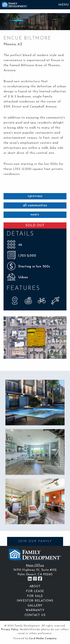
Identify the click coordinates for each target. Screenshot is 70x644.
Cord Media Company (43, 638)
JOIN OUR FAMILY (35, 541)
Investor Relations (35, 601)
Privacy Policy (10, 630)
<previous (35, 196)
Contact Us (35, 615)
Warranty (35, 610)
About (35, 586)
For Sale (35, 596)
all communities (35, 205)
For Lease (35, 591)
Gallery (35, 606)
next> (35, 215)
